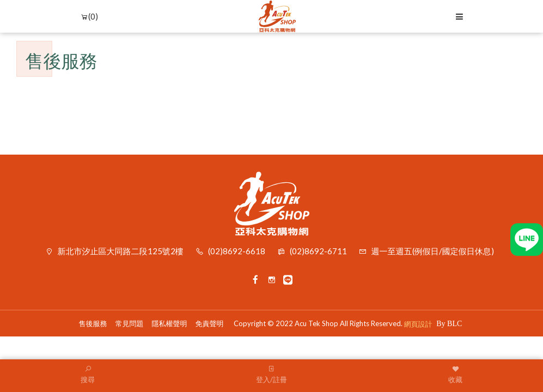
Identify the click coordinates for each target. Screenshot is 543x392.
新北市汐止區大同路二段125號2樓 (121, 251)
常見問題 (130, 323)
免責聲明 (210, 323)
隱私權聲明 (170, 323)
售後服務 (93, 323)
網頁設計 (418, 324)
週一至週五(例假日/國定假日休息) (433, 251)
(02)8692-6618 (237, 251)
